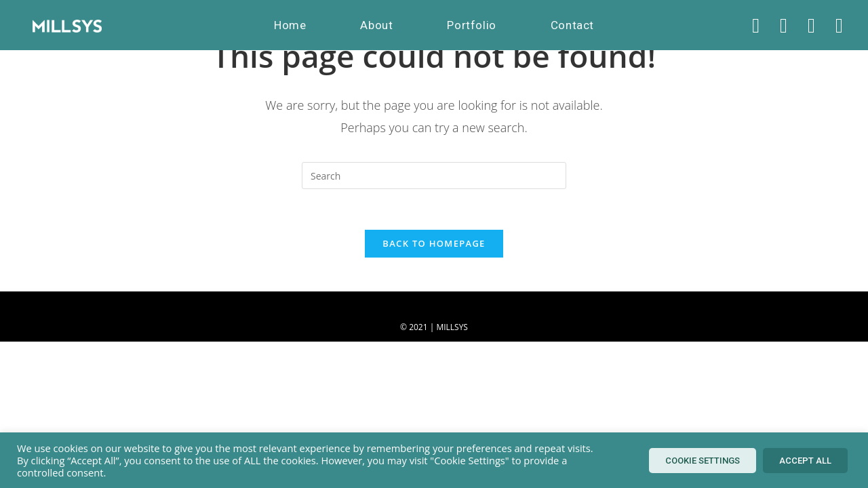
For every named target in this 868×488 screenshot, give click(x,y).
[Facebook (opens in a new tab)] (784, 25)
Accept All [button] (805, 461)
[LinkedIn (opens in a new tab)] (839, 25)
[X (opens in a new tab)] (756, 25)
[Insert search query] (434, 176)
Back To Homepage (434, 243)
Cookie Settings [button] (703, 461)
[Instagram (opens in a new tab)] (811, 25)
